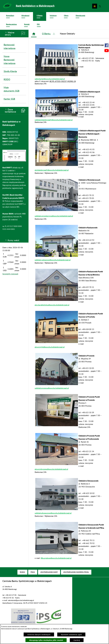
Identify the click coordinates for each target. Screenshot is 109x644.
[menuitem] (10, 16)
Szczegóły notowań (10, 274)
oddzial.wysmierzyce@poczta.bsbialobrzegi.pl (54, 216)
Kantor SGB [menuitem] (9, 99)
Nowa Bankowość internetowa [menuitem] (9, 60)
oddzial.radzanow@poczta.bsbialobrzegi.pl (53, 260)
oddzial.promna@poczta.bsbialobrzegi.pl (52, 388)
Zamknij (77, 640)
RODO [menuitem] (7, 80)
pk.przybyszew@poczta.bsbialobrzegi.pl (51, 469)
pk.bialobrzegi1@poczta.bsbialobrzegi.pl (52, 170)
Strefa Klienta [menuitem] (10, 72)
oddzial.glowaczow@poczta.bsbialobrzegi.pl (53, 513)
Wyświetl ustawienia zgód (71, 635)
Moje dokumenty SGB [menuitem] (12, 89)
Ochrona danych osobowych (39, 635)
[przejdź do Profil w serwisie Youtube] (107, 51)
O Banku (49, 34)
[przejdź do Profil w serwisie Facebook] (107, 45)
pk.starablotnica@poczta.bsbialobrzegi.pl (52, 305)
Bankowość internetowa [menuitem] (9, 47)
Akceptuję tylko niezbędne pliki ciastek (46, 640)
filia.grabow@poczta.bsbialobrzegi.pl (56, 558)
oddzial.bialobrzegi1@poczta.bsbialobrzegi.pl (54, 120)
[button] (95, 6)
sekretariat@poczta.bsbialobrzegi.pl (50, 79)
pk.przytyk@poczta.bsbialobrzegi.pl (50, 347)
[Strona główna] (34, 34)
